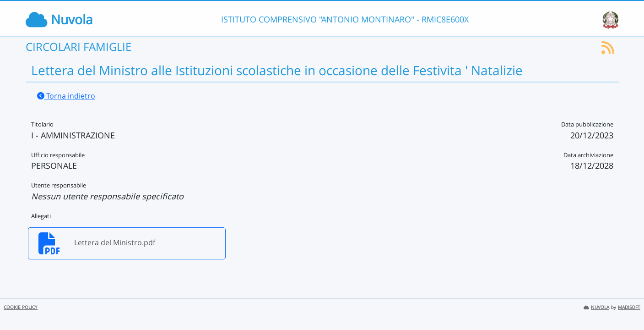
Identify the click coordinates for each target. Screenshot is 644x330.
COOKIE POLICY (21, 307)
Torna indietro (66, 96)
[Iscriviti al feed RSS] (608, 50)
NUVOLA (596, 307)
